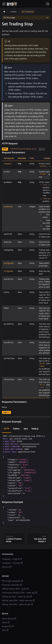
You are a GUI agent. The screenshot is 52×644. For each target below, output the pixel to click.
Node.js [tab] (35, 429)
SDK (5, 630)
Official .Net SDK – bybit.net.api (17, 604)
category (8, 164)
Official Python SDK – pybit (15, 589)
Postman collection (12, 585)
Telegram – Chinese (12, 563)
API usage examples (12, 581)
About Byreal (9, 619)
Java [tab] (25, 429)
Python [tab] (16, 429)
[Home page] (4, 12)
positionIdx (8, 207)
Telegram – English (12, 559)
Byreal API (8, 626)
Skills (6, 622)
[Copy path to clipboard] (42, 149)
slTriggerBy (9, 271)
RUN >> (6, 412)
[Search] (48, 4)
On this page (9, 18)
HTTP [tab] (7, 429)
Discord (7, 567)
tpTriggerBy (9, 263)
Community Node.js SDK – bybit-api (19, 593)
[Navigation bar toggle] (4, 4)
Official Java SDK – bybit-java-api (18, 600)
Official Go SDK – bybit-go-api (17, 597)
